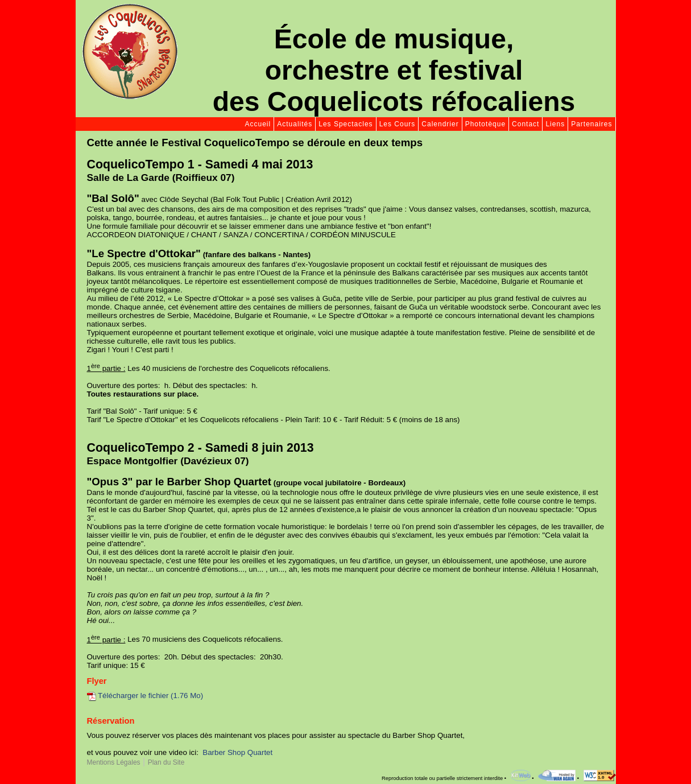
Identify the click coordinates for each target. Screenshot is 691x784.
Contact (526, 124)
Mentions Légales (114, 762)
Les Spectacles (345, 124)
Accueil (258, 124)
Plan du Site (166, 762)
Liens (555, 124)
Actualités (295, 124)
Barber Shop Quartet (237, 752)
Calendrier (440, 124)
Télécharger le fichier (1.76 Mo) (145, 696)
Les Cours (398, 124)
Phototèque (485, 124)
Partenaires (591, 124)
